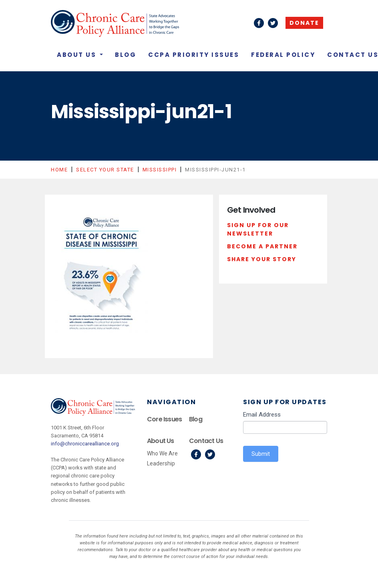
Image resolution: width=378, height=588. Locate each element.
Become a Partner (262, 246)
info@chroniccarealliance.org (85, 444)
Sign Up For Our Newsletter (258, 230)
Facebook (196, 454)
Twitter (210, 454)
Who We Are (162, 453)
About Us (78, 55)
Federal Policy (283, 55)
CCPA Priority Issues (194, 55)
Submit (261, 454)
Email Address (262, 415)
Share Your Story (262, 259)
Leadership (161, 463)
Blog (126, 55)
